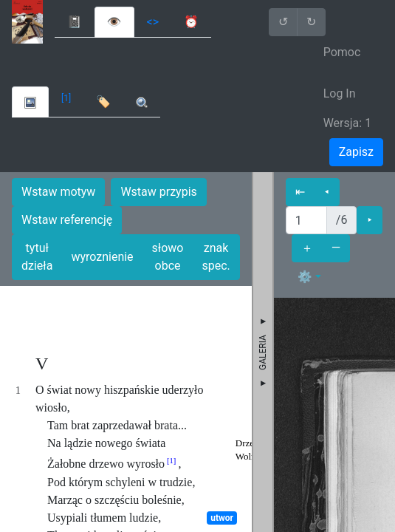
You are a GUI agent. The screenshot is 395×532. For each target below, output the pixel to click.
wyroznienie (102, 257)
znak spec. (216, 257)
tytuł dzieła (37, 257)
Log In (340, 93)
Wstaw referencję (67, 220)
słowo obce (168, 257)
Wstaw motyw (58, 192)
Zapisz (356, 152)
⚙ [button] (305, 277)
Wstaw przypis (158, 192)
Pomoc (342, 52)
